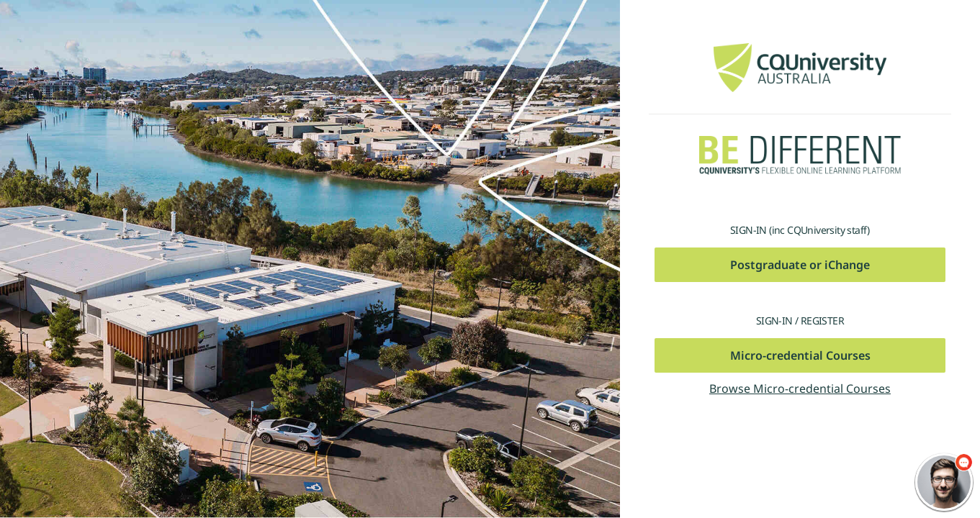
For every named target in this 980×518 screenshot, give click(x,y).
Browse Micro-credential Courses (800, 388)
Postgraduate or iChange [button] (800, 265)
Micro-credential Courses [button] (800, 355)
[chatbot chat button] (944, 482)
